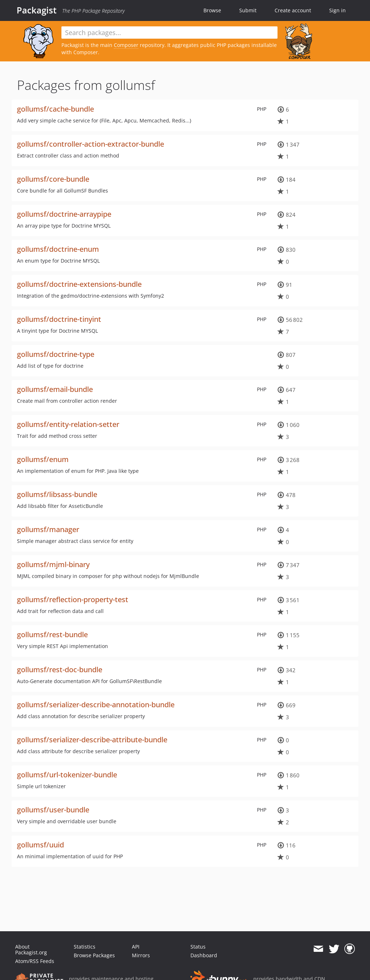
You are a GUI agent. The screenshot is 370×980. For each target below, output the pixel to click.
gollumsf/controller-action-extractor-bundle (91, 144)
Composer (126, 45)
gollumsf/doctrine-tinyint (59, 319)
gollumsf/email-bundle (55, 389)
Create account (293, 10)
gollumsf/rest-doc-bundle (60, 670)
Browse (212, 10)
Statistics (85, 947)
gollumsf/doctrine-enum (58, 249)
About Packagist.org (31, 949)
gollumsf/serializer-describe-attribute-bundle (92, 740)
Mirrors (141, 955)
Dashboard (204, 955)
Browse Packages (94, 955)
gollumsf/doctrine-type (56, 354)
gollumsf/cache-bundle (55, 109)
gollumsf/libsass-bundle (57, 494)
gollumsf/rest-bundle (52, 634)
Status (198, 947)
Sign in (337, 10)
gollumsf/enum (43, 459)
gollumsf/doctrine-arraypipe (64, 214)
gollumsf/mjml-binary (53, 564)
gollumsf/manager (48, 529)
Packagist (37, 10)
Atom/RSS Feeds (35, 961)
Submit (248, 10)
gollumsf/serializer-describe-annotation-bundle (96, 705)
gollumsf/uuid (40, 845)
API (136, 947)
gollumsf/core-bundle (53, 179)
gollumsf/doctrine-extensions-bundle (79, 284)
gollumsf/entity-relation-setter (68, 424)
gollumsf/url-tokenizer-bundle (67, 775)
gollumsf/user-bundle (53, 810)
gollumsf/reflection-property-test (73, 599)
